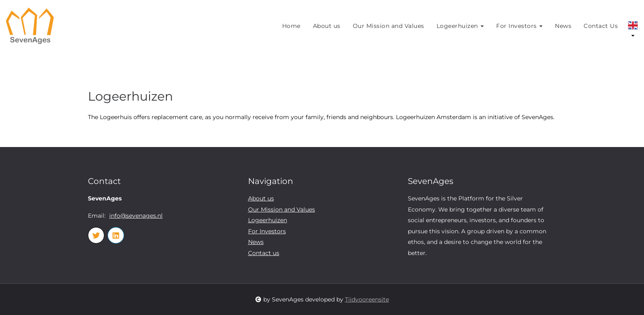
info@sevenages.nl (136, 216)
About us (327, 26)
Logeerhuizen (460, 26)
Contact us (264, 253)
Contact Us (601, 26)
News (563, 26)
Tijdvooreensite (367, 299)
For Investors (519, 26)
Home (291, 26)
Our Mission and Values (389, 26)
